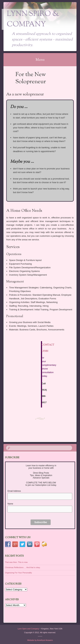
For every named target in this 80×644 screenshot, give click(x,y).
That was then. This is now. (16, 562)
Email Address (14, 491)
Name (10, 504)
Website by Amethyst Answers (40, 640)
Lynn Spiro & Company (33, 19)
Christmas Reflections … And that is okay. (23, 567)
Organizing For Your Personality (18, 573)
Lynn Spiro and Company (28, 629)
